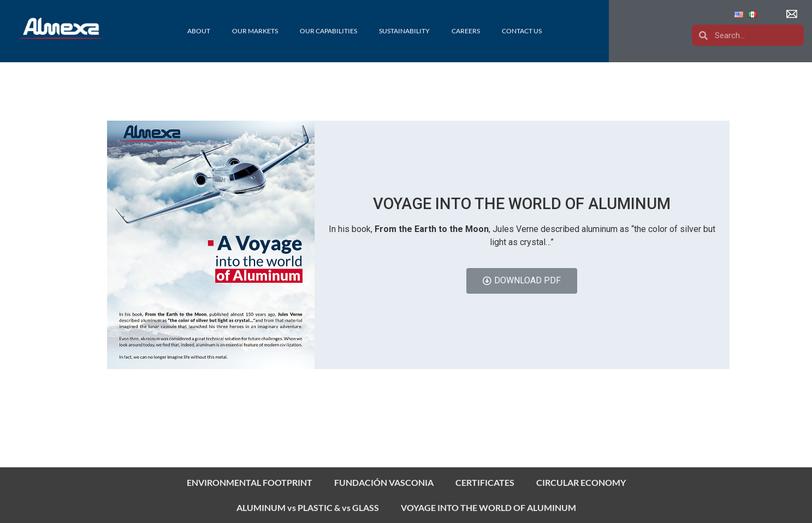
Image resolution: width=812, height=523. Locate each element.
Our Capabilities (328, 31)
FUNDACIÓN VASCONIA (384, 482)
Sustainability (404, 31)
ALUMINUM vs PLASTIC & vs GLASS (308, 507)
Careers (466, 31)
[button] (793, 14)
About (199, 31)
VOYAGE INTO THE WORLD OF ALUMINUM (488, 507)
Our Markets (255, 31)
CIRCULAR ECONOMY (581, 482)
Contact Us (522, 31)
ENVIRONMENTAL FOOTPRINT (250, 482)
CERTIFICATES (485, 482)
